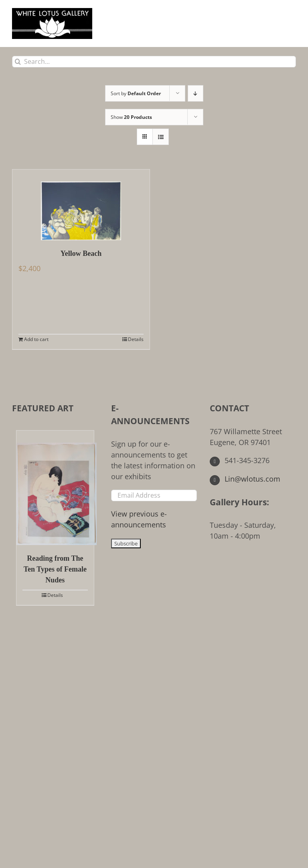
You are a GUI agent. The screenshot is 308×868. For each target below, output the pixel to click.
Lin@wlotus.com (245, 479)
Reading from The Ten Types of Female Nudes (55, 569)
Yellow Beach (81, 253)
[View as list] (161, 137)
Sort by (136, 93)
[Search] (18, 62)
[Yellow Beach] (81, 205)
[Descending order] (196, 93)
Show (131, 117)
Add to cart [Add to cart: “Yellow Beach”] (36, 339)
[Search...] (154, 62)
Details (136, 339)
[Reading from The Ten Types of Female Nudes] (55, 488)
